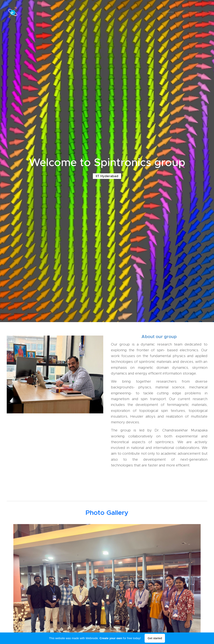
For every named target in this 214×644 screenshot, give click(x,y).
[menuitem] (189, 12)
